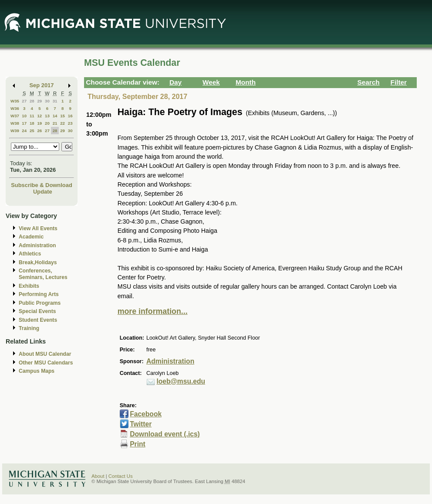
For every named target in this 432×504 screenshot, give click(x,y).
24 (24, 131)
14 (55, 116)
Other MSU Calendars (46, 363)
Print (138, 444)
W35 (15, 101)
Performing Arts (39, 294)
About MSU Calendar (45, 354)
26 (39, 131)
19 (39, 123)
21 (55, 123)
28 (32, 101)
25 (32, 131)
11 (32, 116)
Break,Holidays (38, 262)
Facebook (146, 414)
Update (43, 192)
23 (70, 123)
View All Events (38, 228)
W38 (15, 123)
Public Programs (40, 303)
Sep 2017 (42, 85)
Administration (37, 245)
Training (29, 328)
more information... (153, 311)
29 (39, 101)
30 (47, 101)
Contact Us (121, 476)
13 (47, 116)
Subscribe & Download (42, 185)
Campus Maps (37, 371)
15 (62, 116)
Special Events (37, 311)
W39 (15, 131)
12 (39, 116)
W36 (15, 108)
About (98, 476)
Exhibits (29, 286)
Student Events (38, 320)
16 (70, 116)
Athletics (30, 254)
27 (24, 101)
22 (62, 123)
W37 (15, 116)
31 (55, 101)
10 (24, 116)
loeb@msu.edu (181, 381)
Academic (31, 237)
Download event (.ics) (165, 434)
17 (24, 123)
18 (32, 123)
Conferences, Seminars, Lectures (43, 274)
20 (47, 123)
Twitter (141, 424)
